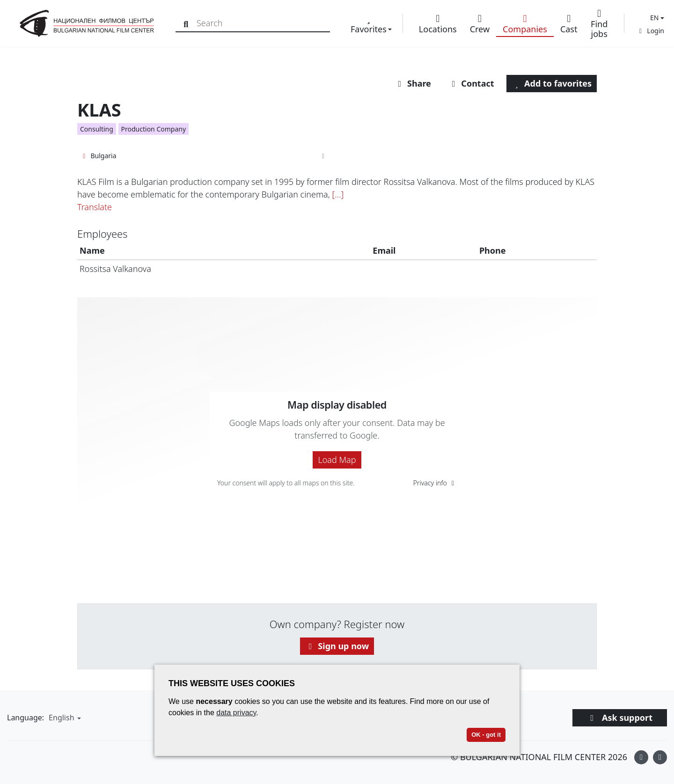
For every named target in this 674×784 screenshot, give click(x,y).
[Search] (188, 23)
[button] (656, 18)
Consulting (97, 129)
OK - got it (486, 735)
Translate (95, 207)
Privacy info (435, 483)
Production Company (154, 129)
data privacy (236, 713)
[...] (338, 194)
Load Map (337, 460)
